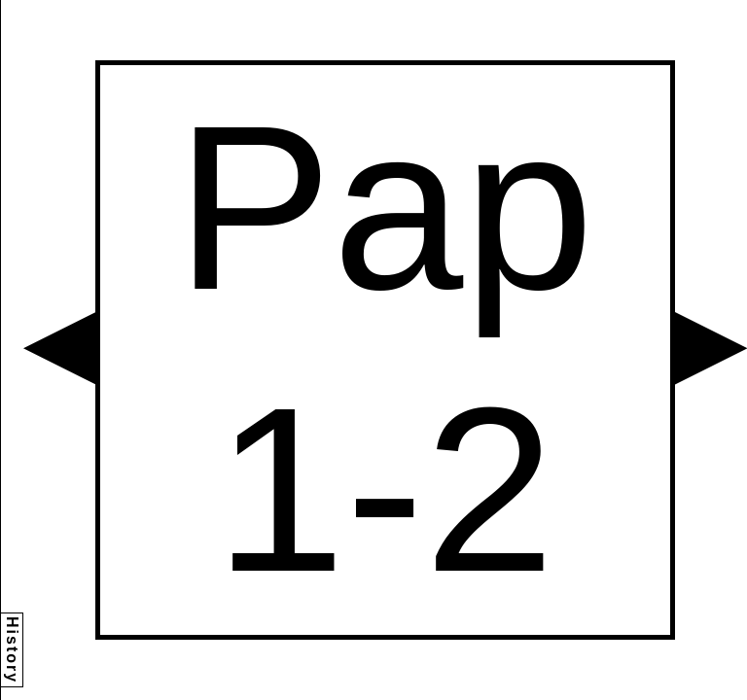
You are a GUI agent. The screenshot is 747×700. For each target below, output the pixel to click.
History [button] (12, 650)
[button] (59, 348)
